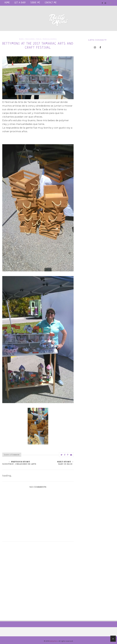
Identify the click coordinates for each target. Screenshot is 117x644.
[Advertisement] (38, 564)
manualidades (50, 39)
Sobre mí (35, 3)
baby (22, 39)
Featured (30, 39)
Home (7, 3)
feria (39, 39)
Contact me (51, 3)
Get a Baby (20, 3)
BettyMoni (54, 641)
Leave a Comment (12, 455)
